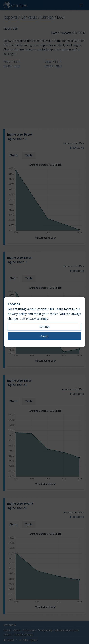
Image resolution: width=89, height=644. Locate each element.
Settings (45, 327)
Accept (44, 336)
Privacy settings (37, 319)
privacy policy (17, 314)
